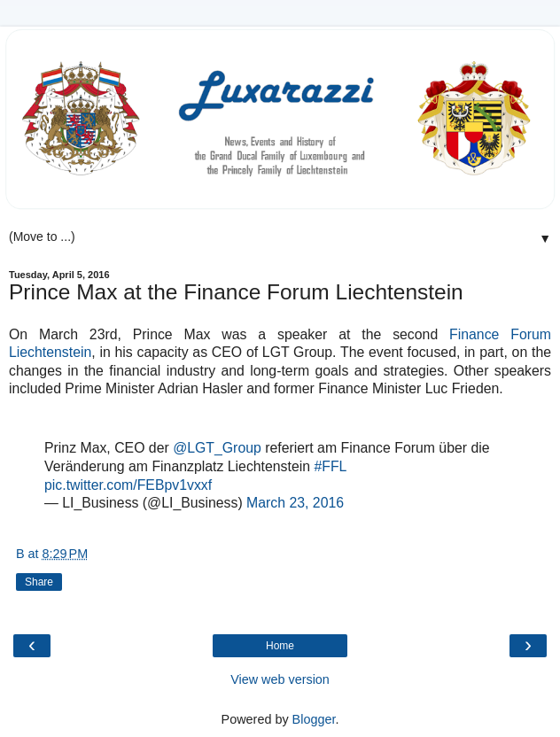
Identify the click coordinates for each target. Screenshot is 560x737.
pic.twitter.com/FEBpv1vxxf (128, 485)
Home (280, 646)
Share (39, 582)
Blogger (314, 719)
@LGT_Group (217, 448)
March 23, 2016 (295, 503)
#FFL (330, 466)
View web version (280, 679)
